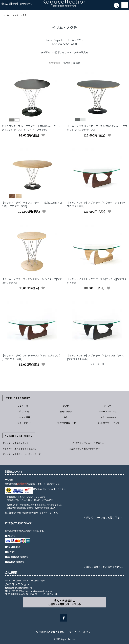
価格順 (67, 63)
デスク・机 (24, 411)
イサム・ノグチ (19, 15)
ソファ (66, 406)
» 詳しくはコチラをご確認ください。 (104, 517)
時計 (66, 417)
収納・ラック (66, 411)
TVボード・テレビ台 (108, 411)
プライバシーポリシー (81, 632)
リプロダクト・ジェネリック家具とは (87, 443)
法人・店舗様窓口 (64, 602)
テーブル (108, 406)
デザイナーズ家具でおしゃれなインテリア (22, 454)
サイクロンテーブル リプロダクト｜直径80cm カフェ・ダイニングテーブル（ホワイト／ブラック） (31, 128)
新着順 (77, 63)
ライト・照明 (24, 417)
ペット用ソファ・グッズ (108, 423)
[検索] (1, 7)
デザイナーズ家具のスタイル (16, 443)
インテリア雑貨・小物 (66, 423)
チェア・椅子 (24, 406)
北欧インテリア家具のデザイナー (85, 449)
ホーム (6, 15)
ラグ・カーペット (108, 417)
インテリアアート (24, 423)
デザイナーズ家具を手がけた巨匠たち (20, 449)
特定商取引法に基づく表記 (50, 632)
